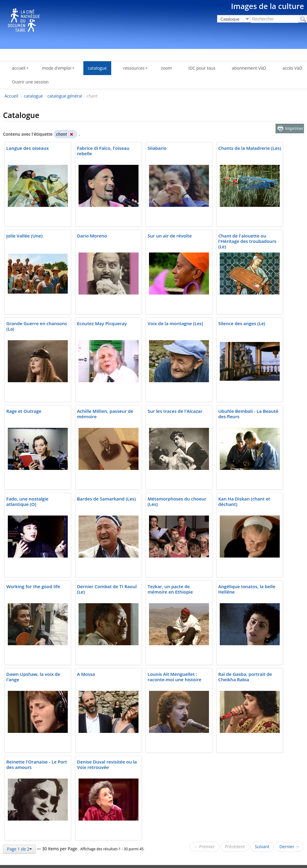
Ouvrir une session (30, 82)
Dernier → (289, 847)
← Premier (204, 847)
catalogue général (65, 96)
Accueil (11, 96)
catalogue (33, 96)
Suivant (262, 847)
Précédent (235, 847)
